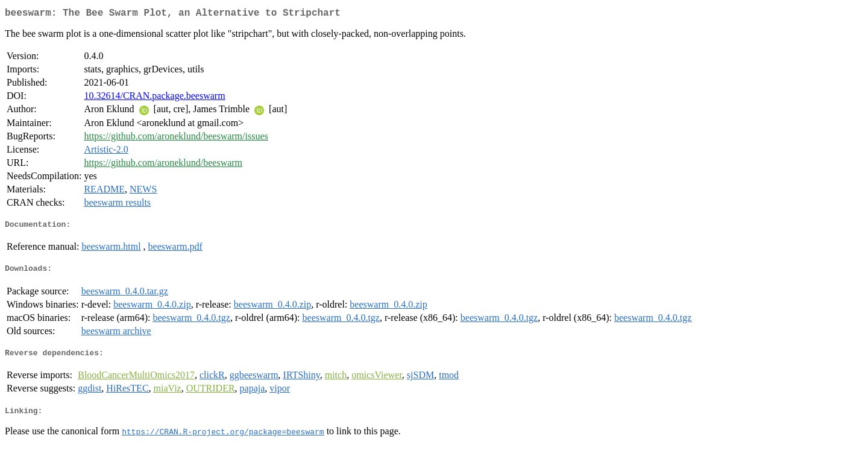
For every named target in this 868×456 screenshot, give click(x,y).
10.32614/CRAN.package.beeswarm (154, 98)
